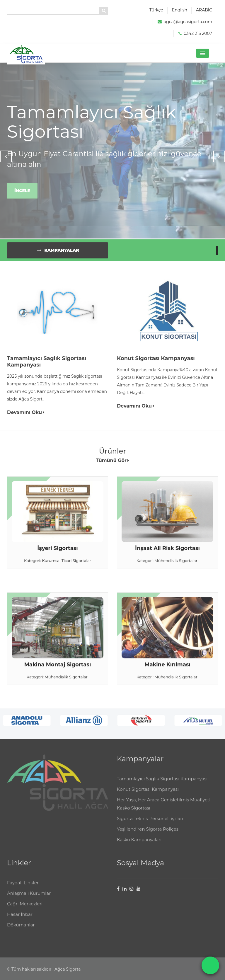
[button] (203, 53)
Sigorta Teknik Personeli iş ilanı (151, 823)
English (180, 10)
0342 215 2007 (198, 33)
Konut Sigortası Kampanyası (148, 794)
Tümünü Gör (112, 463)
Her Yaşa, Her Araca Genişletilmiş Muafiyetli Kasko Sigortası (164, 809)
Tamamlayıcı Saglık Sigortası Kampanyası (162, 784)
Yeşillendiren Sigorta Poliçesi (148, 834)
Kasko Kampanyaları (139, 844)
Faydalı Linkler (23, 888)
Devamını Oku (26, 415)
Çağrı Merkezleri (25, 909)
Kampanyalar (57, 253)
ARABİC (204, 10)
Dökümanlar (21, 930)
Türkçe (156, 10)
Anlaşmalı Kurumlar (29, 898)
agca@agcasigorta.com (188, 22)
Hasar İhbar (20, 919)
